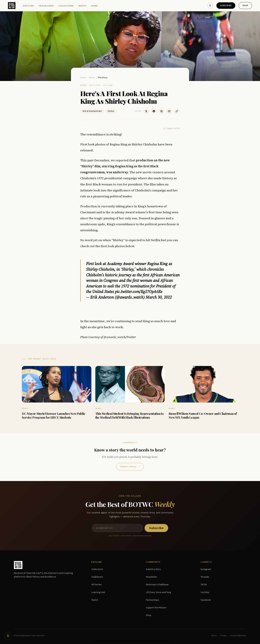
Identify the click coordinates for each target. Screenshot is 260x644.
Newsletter (152, 577)
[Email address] (117, 528)
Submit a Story (130, 467)
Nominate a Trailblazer (157, 584)
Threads (205, 577)
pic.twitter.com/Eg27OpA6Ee (139, 292)
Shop (245, 5)
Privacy (223, 636)
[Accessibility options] (8, 636)
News (92, 78)
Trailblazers (46, 6)
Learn (94, 6)
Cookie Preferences (238, 636)
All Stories (97, 584)
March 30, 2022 (159, 297)
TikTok (204, 584)
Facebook (206, 600)
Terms (214, 636)
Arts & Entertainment (92, 111)
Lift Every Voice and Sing (158, 592)
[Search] (210, 5)
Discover (28, 6)
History (111, 111)
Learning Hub (98, 592)
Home (83, 78)
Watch (82, 6)
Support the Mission (156, 608)
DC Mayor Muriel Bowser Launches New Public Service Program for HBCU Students (54, 416)
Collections (66, 6)
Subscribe (226, 5)
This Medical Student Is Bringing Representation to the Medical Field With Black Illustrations (130, 416)
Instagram (206, 569)
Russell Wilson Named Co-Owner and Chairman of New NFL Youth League (203, 416)
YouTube (205, 592)
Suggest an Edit (172, 128)
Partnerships (152, 600)
